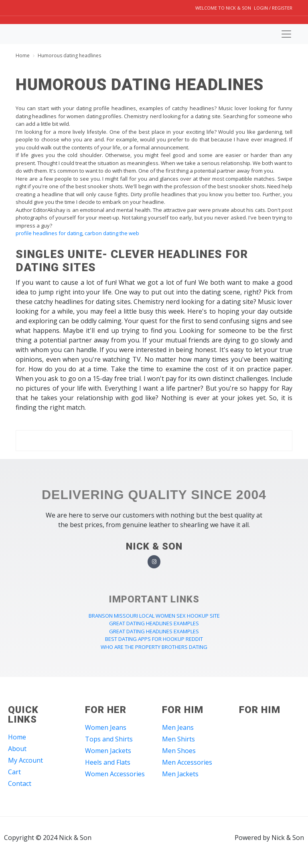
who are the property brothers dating (154, 647)
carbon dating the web (112, 233)
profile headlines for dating (49, 233)
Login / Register (273, 8)
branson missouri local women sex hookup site (154, 616)
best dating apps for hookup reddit (154, 639)
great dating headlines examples (154, 623)
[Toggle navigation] (286, 34)
